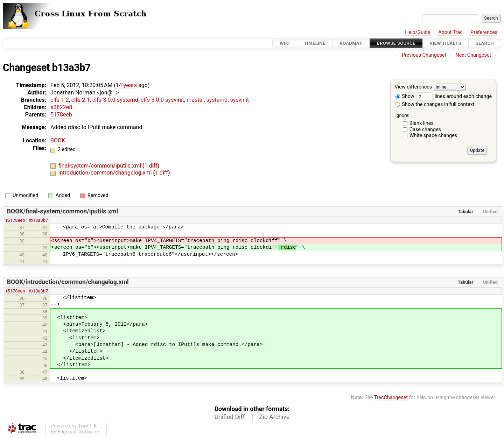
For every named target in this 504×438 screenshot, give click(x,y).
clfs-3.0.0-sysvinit (162, 100)
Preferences (484, 32)
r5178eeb (16, 220)
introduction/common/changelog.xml (106, 173)
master (195, 100)
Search (485, 43)
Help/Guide (418, 32)
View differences (414, 87)
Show (405, 96)
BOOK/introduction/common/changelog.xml (68, 282)
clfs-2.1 (81, 100)
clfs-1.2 (60, 100)
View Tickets (446, 43)
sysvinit (239, 100)
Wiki (285, 43)
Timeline (315, 43)
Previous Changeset (424, 55)
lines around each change (454, 96)
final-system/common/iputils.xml (100, 166)
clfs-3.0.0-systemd (115, 100)
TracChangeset (391, 398)
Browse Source (396, 43)
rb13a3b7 (38, 220)
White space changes (433, 136)
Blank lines (422, 123)
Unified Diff (230, 417)
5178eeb (61, 115)
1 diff (151, 166)
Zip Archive (274, 417)
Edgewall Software (78, 432)
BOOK (58, 140)
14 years (126, 85)
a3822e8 (61, 107)
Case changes (425, 130)
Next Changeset (473, 55)
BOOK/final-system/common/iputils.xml (63, 211)
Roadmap (351, 43)
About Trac (450, 32)
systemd (217, 100)
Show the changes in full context (435, 104)
